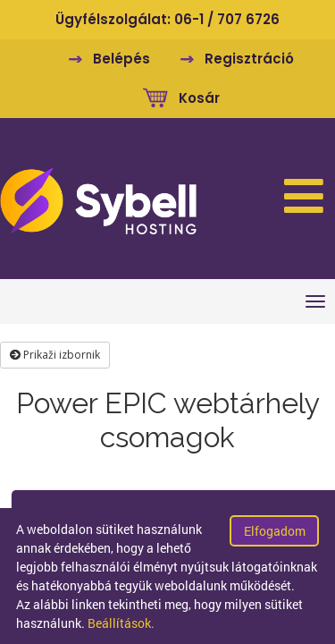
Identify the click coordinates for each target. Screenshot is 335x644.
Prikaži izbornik (55, 355)
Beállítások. (121, 623)
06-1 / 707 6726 (227, 19)
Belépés (121, 59)
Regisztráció (249, 59)
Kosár (199, 98)
